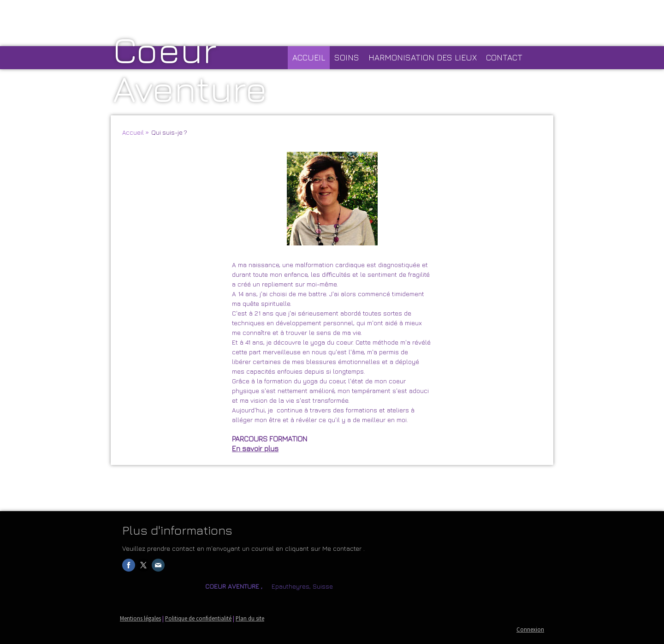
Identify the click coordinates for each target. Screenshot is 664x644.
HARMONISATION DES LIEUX (423, 57)
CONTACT (504, 57)
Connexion (530, 629)
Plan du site (250, 618)
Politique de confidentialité (198, 618)
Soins (347, 57)
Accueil (309, 57)
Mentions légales (140, 618)
